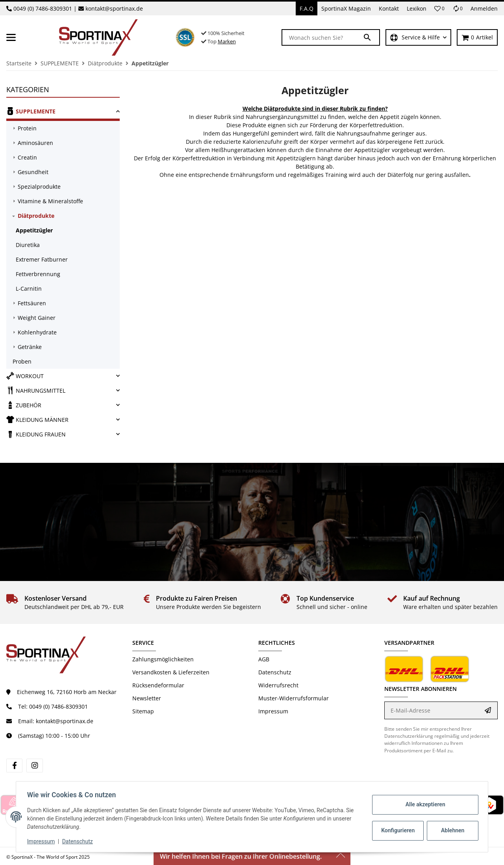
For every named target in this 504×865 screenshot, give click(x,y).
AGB (264, 659)
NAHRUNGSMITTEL (36, 390)
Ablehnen (451, 830)
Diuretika (28, 245)
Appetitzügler (34, 230)
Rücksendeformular (158, 685)
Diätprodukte (36, 216)
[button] (439, 9)
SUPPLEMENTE (31, 111)
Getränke (30, 347)
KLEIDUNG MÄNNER (37, 420)
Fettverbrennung (38, 274)
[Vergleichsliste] (458, 8)
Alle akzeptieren (423, 804)
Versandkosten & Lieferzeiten (171, 672)
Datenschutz (275, 672)
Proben (22, 361)
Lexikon (417, 8)
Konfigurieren (397, 830)
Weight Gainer (37, 318)
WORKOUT (25, 376)
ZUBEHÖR (24, 405)
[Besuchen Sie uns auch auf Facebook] (14, 766)
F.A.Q (307, 8)
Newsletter (147, 698)
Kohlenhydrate (37, 332)
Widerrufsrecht (278, 685)
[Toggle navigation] (11, 37)
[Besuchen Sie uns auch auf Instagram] (34, 766)
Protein (27, 128)
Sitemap (143, 711)
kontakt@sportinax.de (114, 8)
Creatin (27, 157)
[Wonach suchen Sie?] (322, 37)
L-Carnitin (29, 289)
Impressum (273, 711)
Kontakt (389, 8)
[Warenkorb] (477, 38)
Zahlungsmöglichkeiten (163, 659)
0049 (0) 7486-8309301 (43, 8)
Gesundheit (33, 172)
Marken (227, 41)
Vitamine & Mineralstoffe (50, 201)
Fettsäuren (32, 303)
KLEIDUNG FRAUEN (36, 434)
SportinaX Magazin (346, 8)
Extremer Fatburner (42, 259)
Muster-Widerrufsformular (294, 698)
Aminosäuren (35, 143)
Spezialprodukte (39, 187)
